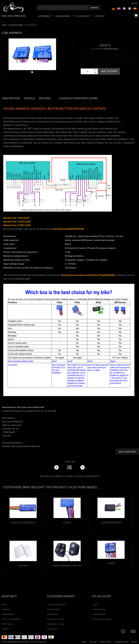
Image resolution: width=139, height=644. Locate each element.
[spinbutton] (89, 71)
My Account (82, 16)
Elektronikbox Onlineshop (18, 642)
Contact (99, 16)
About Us (6, 609)
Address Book (99, 614)
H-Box (67, 522)
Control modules (16, 25)
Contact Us (52, 629)
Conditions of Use (121, 642)
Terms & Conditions (11, 619)
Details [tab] (29, 98)
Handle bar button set (67, 565)
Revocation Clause (56, 624)
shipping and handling (111, 49)
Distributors (53, 614)
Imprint (5, 629)
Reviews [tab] (45, 98)
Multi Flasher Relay (23, 522)
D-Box (111, 563)
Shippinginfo (8, 614)
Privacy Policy (54, 609)
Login (134, 3)
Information (63, 16)
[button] (95, 70)
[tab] (55, 97)
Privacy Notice (105, 642)
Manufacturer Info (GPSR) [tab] (78, 98)
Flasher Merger (111, 522)
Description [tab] (11, 98)
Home (4, 25)
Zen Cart (43, 642)
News (84, 642)
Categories (44, 16)
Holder (23, 565)
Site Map (93, 642)
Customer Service (56, 619)
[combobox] (63, 8)
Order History (99, 609)
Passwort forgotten (102, 619)
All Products (8, 624)
